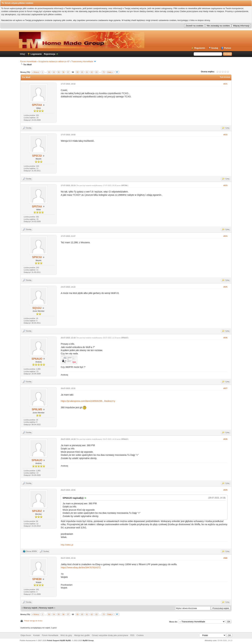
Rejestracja (50, 54)
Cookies (140, 635)
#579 (225, 490)
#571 (225, 84)
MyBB (68, 640)
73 (104, 72)
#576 (225, 338)
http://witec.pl (67, 545)
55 (59, 72)
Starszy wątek (30, 608)
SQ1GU (37, 308)
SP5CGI (37, 156)
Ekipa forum (26, 635)
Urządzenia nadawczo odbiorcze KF (54, 62)
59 (77, 72)
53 (49, 72)
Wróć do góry (66, 635)
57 (68, 72)
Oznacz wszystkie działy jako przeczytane (110, 635)
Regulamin (200, 48)
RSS (132, 635)
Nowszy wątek (46, 608)
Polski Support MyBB (56, 640)
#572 (225, 135)
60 (82, 72)
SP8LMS (37, 409)
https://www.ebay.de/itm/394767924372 (81, 567)
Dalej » (110, 72)
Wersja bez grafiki (82, 635)
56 (63, 72)
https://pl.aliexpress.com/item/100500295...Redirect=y (88, 401)
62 (92, 72)
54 (54, 72)
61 (87, 72)
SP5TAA (37, 105)
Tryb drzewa (225, 77)
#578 (225, 439)
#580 (225, 558)
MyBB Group (88, 640)
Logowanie (36, 54)
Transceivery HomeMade (82, 62)
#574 (225, 236)
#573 (225, 185)
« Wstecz (36, 72)
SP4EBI (37, 579)
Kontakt (37, 635)
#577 (225, 388)
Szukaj (215, 48)
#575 (225, 287)
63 (96, 72)
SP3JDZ (37, 511)
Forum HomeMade (29, 62)
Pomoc (228, 48)
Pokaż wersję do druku (33, 621)
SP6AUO (37, 359)
